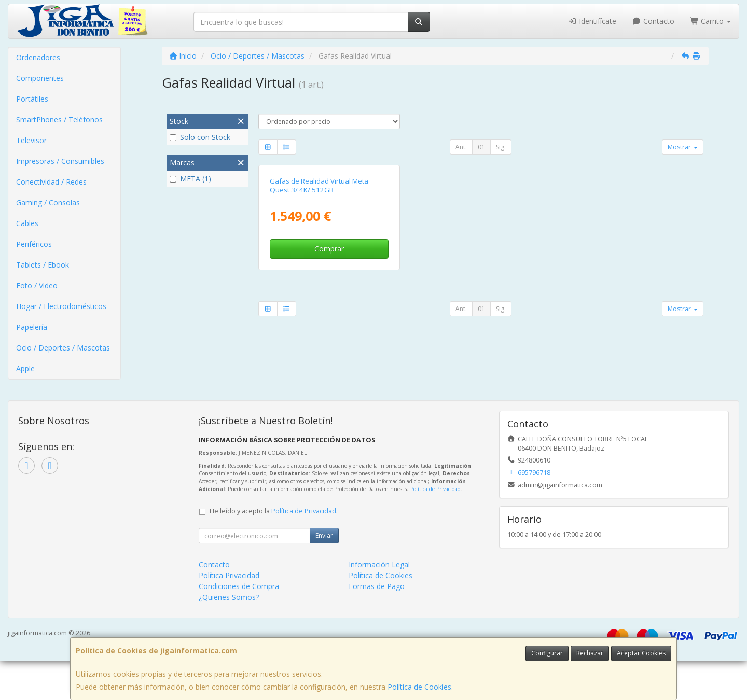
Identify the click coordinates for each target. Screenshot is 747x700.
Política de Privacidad (435, 528)
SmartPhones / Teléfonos (59, 120)
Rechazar (590, 653)
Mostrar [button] (683, 147)
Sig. (501, 147)
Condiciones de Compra (239, 625)
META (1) (190, 179)
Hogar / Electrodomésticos (61, 306)
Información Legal (379, 603)
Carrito (711, 21)
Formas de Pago (377, 625)
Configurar (547, 653)
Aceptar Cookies (641, 653)
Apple (25, 368)
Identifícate (592, 21)
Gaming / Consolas (48, 202)
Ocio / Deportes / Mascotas (63, 348)
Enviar (324, 574)
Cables (27, 223)
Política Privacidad (229, 614)
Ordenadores (38, 57)
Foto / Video (37, 285)
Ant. (461, 147)
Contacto (653, 21)
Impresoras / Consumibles (60, 161)
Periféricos (34, 244)
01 (481, 147)
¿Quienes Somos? (229, 636)
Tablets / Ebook (43, 265)
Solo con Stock (200, 137)
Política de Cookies (419, 687)
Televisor (31, 140)
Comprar (329, 359)
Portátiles (32, 99)
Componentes (40, 78)
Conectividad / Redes (51, 182)
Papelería (32, 327)
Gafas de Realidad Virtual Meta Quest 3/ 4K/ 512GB (319, 295)
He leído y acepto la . (274, 550)
